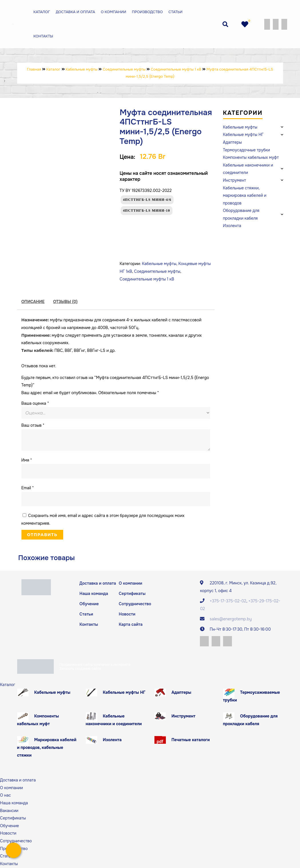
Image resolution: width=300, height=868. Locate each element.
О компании (113, 12)
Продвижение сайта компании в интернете (95, 665)
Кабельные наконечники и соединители (114, 720)
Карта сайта (131, 625)
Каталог (41, 12)
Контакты (42, 36)
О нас (5, 796)
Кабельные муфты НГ (124, 693)
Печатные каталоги (191, 740)
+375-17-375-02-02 (228, 601)
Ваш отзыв (33, 425)
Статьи (175, 12)
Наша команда (94, 594)
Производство (147, 12)
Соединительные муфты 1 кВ (147, 279)
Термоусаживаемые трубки (252, 697)
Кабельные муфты (159, 264)
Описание (33, 302)
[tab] (33, 302)
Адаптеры (181, 693)
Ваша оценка (35, 403)
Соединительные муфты (157, 271)
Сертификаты (132, 594)
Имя (27, 460)
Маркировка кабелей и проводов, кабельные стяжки (47, 748)
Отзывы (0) (65, 302)
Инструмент (184, 717)
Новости (127, 614)
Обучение (89, 604)
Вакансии (9, 811)
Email (28, 488)
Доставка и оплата (75, 12)
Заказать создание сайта (80, 669)
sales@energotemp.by (231, 619)
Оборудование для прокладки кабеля (250, 720)
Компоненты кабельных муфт (38, 720)
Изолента (112, 740)
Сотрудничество (135, 604)
